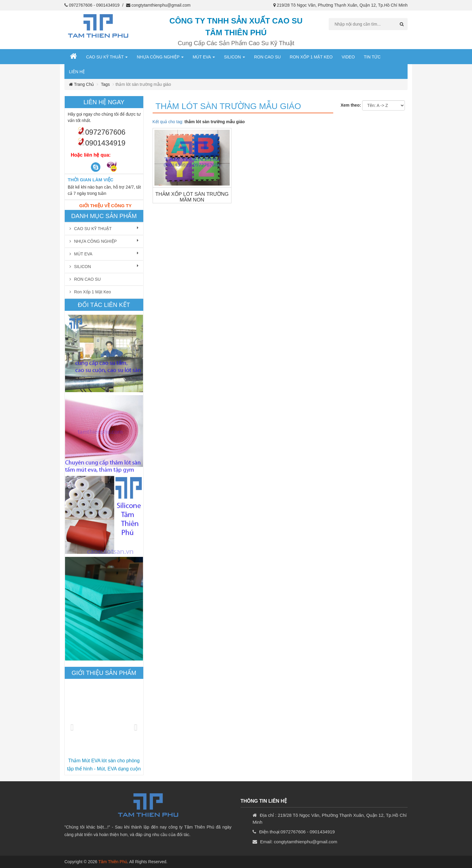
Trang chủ (81, 84)
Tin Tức (372, 57)
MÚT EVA (204, 57)
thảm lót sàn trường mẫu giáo (228, 106)
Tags (105, 84)
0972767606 (81, 5)
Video (348, 57)
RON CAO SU (267, 57)
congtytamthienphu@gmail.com (161, 5)
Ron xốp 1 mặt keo (311, 57)
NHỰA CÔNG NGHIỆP (160, 57)
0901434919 (108, 5)
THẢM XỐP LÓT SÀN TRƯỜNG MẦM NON (192, 197)
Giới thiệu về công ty (105, 206)
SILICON (234, 57)
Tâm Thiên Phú (113, 862)
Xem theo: (351, 105)
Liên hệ (77, 72)
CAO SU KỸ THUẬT (107, 57)
